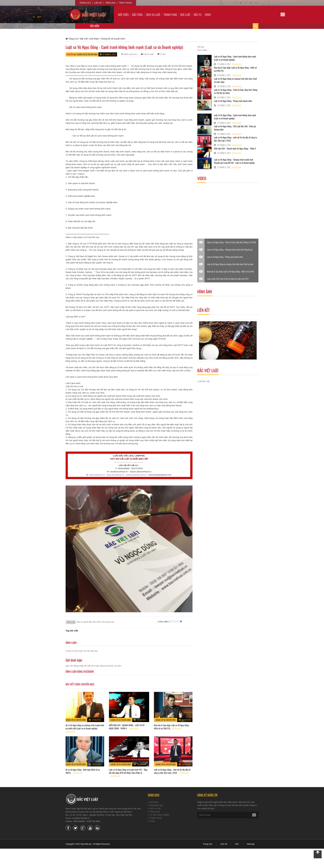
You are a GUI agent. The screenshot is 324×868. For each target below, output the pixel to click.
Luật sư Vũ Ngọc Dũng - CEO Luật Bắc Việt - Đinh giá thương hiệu (235, 128)
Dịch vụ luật (153, 15)
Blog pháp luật (156, 805)
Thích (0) (71, 622)
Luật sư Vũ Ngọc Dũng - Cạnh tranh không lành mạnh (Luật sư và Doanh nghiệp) (235, 58)
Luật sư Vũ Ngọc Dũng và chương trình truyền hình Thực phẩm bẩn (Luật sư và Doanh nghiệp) (84, 727)
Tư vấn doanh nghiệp (159, 815)
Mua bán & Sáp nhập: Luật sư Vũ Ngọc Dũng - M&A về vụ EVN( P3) (172, 727)
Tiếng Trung (125, 3)
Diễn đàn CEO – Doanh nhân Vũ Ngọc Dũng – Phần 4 (235, 148)
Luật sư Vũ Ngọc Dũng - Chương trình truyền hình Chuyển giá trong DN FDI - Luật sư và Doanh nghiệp (234, 161)
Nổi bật (201, 47)
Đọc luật (185, 15)
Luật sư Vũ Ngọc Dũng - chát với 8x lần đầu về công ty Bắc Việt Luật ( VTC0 (172, 771)
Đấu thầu (137, 15)
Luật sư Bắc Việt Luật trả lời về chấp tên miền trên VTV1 (228, 279)
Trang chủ (85, 3)
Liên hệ (98, 3)
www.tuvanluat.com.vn (136, 475)
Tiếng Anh (110, 3)
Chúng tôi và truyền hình (87, 54)
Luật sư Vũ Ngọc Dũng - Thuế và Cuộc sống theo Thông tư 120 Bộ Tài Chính (236, 91)
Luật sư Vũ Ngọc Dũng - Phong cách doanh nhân (233, 101)
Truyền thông (156, 818)
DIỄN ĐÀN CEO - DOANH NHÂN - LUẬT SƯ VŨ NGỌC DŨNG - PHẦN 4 (127, 727)
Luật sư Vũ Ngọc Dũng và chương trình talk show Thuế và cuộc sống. (235, 80)
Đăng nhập (79, 666)
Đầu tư (198, 15)
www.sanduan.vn (97, 475)
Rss (237, 844)
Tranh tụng (170, 15)
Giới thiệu (123, 15)
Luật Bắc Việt (203, 381)
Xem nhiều (202, 50)
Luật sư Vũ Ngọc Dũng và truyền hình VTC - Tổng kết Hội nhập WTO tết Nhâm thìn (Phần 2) (128, 771)
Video (208, 15)
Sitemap (251, 844)
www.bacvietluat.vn (116, 475)
